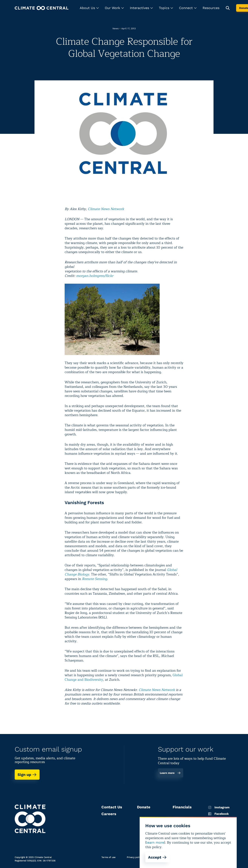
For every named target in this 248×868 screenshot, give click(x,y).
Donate (144, 807)
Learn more (170, 773)
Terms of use (108, 857)
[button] (89, 8)
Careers (109, 814)
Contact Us (112, 807)
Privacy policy (134, 857)
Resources (211, 8)
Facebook (219, 814)
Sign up (27, 775)
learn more (155, 842)
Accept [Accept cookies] (157, 857)
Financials (182, 807)
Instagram (219, 807)
